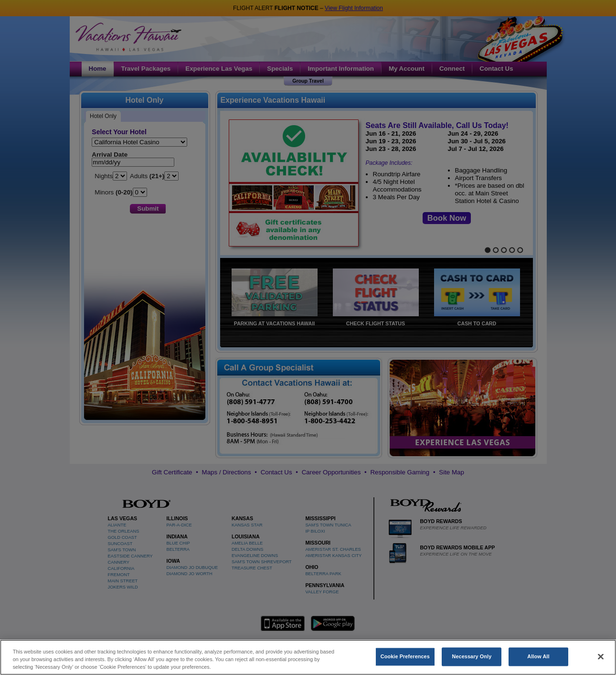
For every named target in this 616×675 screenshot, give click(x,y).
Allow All (538, 662)
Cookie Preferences (405, 662)
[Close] (601, 662)
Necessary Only (472, 662)
